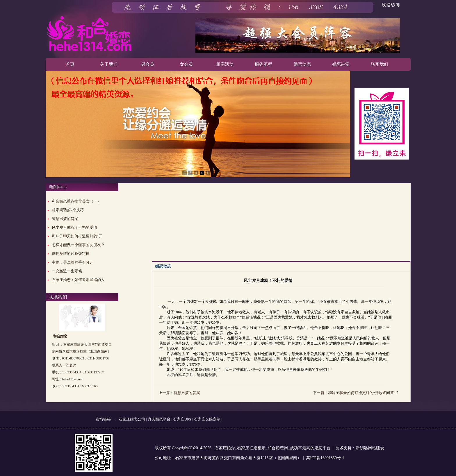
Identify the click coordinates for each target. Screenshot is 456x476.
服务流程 (263, 64)
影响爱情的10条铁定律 (71, 254)
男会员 (148, 64)
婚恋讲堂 (341, 64)
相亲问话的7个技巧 (68, 210)
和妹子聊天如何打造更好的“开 (77, 236)
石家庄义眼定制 (207, 419)
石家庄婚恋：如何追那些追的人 (78, 280)
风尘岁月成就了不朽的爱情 (74, 227)
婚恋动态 (302, 64)
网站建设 (376, 448)
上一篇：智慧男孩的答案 (179, 393)
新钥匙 (362, 448)
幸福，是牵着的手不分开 (73, 262)
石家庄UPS (182, 419)
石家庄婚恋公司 (132, 419)
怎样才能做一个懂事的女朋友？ (78, 245)
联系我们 (380, 64)
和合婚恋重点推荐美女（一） (76, 201)
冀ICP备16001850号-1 (325, 458)
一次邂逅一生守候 (67, 271)
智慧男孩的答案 (65, 219)
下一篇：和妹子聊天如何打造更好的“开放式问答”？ (356, 393)
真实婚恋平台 (159, 419)
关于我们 (109, 64)
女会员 (186, 64)
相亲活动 (225, 64)
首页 (70, 64)
